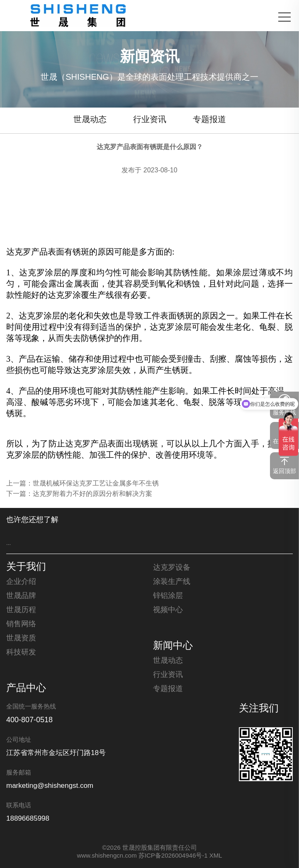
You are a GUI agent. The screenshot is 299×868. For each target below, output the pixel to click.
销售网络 (21, 624)
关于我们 (26, 567)
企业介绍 (21, 582)
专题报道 (209, 120)
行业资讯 (150, 120)
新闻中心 (173, 646)
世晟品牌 (21, 596)
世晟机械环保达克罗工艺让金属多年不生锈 (96, 484)
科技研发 (21, 652)
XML (216, 856)
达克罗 (19, 252)
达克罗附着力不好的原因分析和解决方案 (92, 494)
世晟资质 (21, 638)
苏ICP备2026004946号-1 (173, 856)
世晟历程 (21, 610)
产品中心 (26, 689)
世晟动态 (90, 120)
